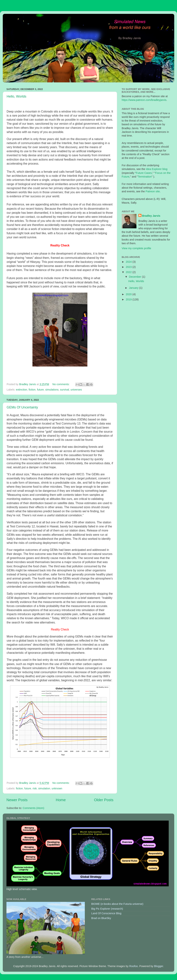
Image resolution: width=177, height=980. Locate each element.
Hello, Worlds (17, 96)
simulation (44, 788)
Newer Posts (17, 800)
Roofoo (133, 966)
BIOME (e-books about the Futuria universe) (117, 904)
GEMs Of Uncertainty (22, 407)
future (40, 390)
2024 (129, 262)
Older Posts (104, 800)
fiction (32, 390)
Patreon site (153, 191)
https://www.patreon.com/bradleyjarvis (144, 100)
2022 (129, 272)
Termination (145, 177)
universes (76, 390)
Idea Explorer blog (157, 169)
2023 (129, 267)
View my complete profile (136, 248)
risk (35, 788)
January (134, 288)
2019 (129, 299)
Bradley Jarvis (151, 216)
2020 (129, 294)
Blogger (158, 966)
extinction (21, 390)
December (136, 277)
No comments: (61, 384)
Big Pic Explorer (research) (107, 909)
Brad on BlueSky (101, 918)
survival (65, 390)
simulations (52, 390)
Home (61, 800)
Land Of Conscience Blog (106, 913)
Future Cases (144, 173)
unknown (57, 788)
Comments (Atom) (33, 808)
